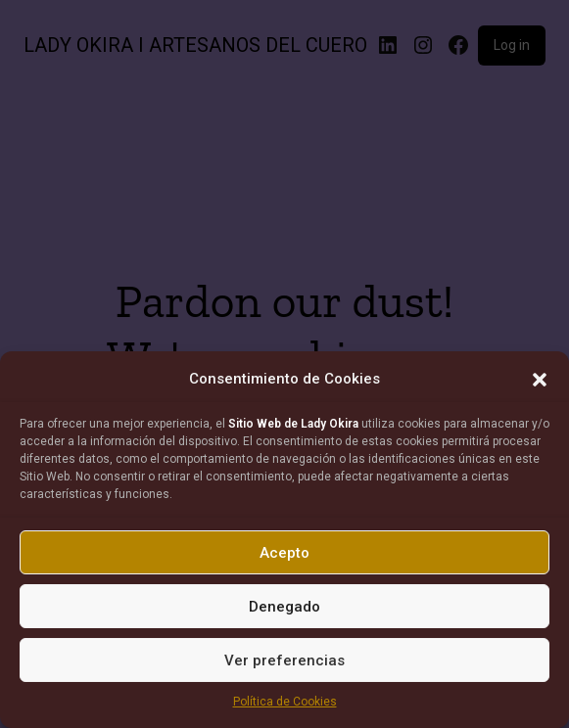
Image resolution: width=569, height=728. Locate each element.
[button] (540, 380)
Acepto (284, 553)
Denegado (284, 607)
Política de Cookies (285, 702)
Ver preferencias (284, 660)
